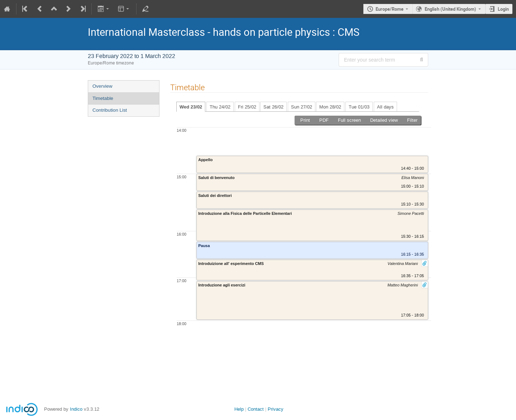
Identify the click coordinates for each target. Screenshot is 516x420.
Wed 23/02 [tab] (191, 107)
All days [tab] (385, 107)
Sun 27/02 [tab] (302, 107)
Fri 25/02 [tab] (247, 107)
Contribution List (110, 110)
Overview (102, 86)
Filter (412, 120)
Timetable (103, 98)
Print (305, 120)
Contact (256, 409)
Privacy (276, 409)
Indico (76, 409)
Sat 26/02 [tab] (273, 107)
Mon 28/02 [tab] (330, 107)
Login (503, 9)
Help (239, 409)
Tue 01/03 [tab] (359, 107)
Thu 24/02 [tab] (220, 107)
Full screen (349, 120)
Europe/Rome (390, 9)
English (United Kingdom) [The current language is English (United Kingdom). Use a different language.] (450, 9)
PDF (324, 120)
